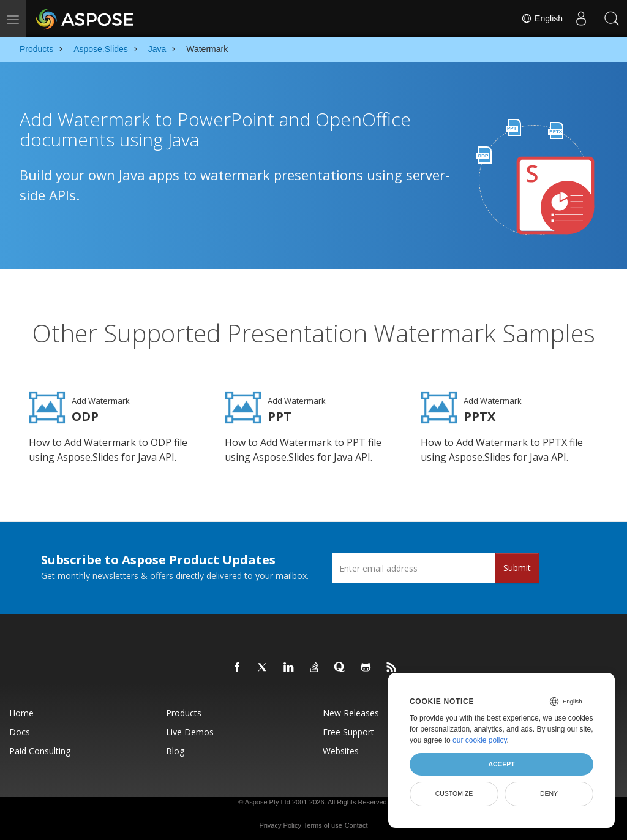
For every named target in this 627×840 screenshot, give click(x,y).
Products (184, 710)
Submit (517, 565)
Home (21, 710)
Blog (175, 748)
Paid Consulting (40, 748)
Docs (20, 729)
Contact (356, 822)
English (542, 18)
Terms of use (323, 822)
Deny (549, 793)
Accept (501, 764)
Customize (454, 793)
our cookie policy (480, 740)
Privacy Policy (280, 822)
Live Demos (190, 729)
